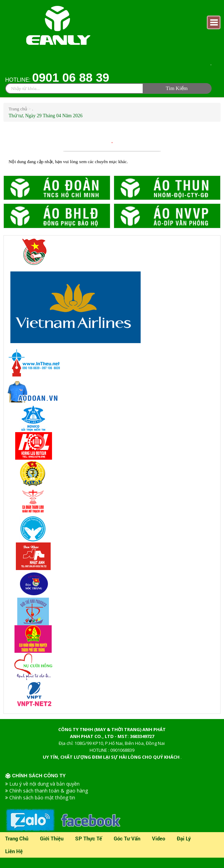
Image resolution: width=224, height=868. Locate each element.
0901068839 (122, 750)
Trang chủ (18, 109)
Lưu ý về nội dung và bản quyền (44, 784)
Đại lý (184, 838)
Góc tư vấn (127, 838)
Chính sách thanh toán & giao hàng (49, 791)
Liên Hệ (14, 851)
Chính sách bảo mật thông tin (42, 797)
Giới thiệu (52, 838)
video (159, 838)
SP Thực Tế (89, 838)
